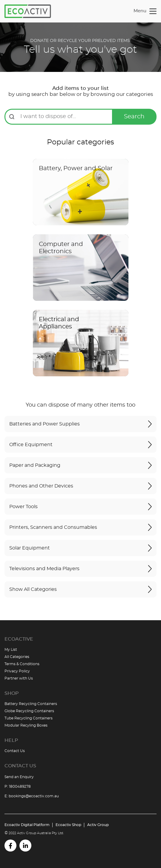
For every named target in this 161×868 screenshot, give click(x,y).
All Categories (17, 657)
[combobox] (65, 116)
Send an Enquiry (19, 777)
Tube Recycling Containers (29, 718)
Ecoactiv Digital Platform (27, 825)
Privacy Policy (17, 671)
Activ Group (98, 825)
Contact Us (15, 751)
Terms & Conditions (22, 664)
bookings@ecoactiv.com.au (34, 796)
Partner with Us (19, 678)
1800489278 (20, 787)
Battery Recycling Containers (31, 704)
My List (11, 650)
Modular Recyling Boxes (26, 725)
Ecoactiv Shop (68, 825)
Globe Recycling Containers (29, 711)
